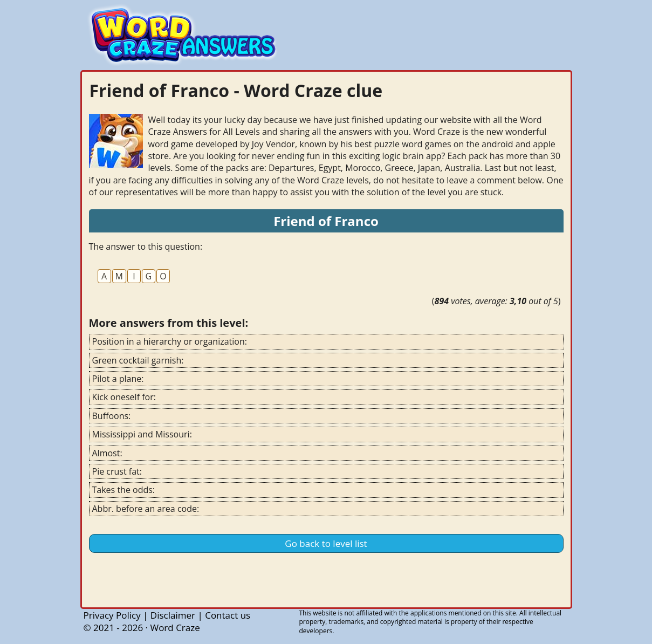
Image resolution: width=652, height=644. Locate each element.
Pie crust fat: (117, 471)
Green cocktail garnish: (138, 360)
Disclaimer (173, 615)
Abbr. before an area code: (146, 509)
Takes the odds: (124, 490)
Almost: (107, 453)
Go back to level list (326, 543)
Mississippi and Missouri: (142, 434)
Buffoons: (112, 416)
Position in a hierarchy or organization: (170, 341)
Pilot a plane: (118, 379)
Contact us (228, 615)
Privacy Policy (112, 615)
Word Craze (175, 628)
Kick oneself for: (124, 397)
